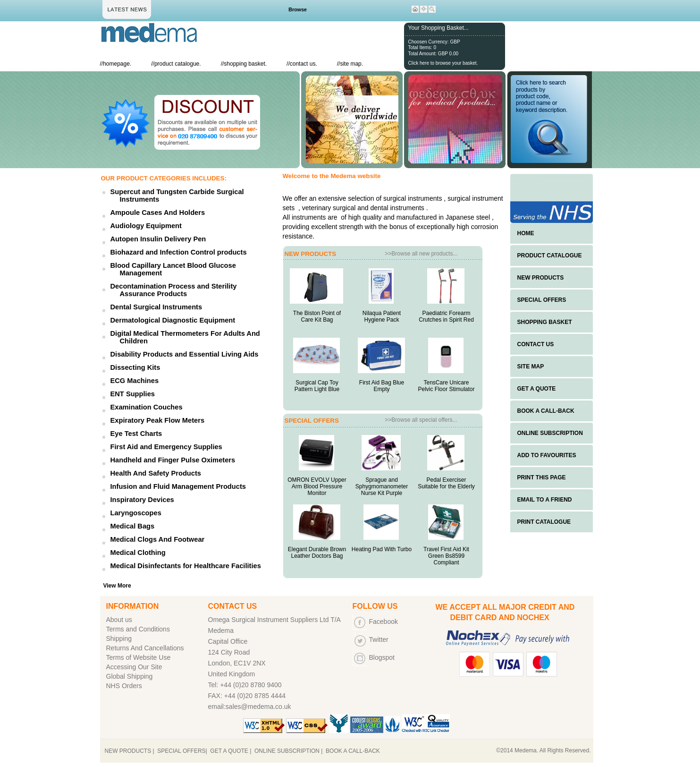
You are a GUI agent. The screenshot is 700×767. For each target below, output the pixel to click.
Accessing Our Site (134, 667)
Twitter (379, 639)
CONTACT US (536, 344)
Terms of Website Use (139, 657)
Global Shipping (130, 676)
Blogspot (382, 657)
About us (119, 620)
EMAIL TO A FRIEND (545, 500)
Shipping (119, 639)
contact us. (304, 64)
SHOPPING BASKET (545, 322)
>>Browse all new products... (421, 254)
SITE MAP (531, 366)
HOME (526, 233)
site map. (351, 64)
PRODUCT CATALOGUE (550, 256)
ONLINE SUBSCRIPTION (550, 433)
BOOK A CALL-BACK (546, 411)
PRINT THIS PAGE (542, 477)
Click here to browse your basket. (443, 63)
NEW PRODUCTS (541, 278)
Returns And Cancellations (145, 648)
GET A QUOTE (537, 389)
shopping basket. (245, 64)
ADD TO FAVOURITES (547, 455)
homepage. (117, 64)
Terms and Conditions (138, 629)
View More (117, 586)
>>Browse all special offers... (421, 420)
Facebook (384, 622)
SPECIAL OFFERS (542, 300)
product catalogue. (178, 64)
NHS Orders (124, 686)
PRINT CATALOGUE (544, 522)
